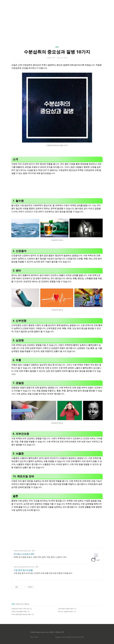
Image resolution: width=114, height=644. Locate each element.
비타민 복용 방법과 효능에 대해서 (21, 614)
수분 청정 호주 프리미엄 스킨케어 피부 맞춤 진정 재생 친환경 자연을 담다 (43, 573)
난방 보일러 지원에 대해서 (66, 609)
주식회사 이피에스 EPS (24, 554)
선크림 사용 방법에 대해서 (19, 612)
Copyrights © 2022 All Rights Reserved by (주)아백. (69, 637)
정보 (57, 47)
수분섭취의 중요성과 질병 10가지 (57, 52)
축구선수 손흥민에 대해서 (66, 612)
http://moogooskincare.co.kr (24, 567)
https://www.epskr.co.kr (22, 551)
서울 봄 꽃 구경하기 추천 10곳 (20, 609)
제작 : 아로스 (34, 637)
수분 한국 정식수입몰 (23, 570)
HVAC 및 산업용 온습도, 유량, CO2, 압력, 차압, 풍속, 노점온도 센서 (40, 557)
